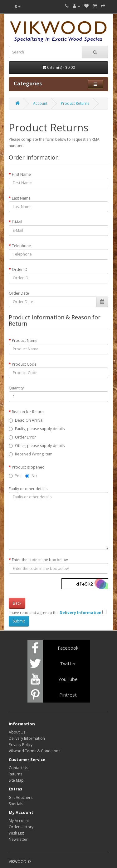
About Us (17, 732)
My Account (19, 821)
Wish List (16, 833)
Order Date (19, 293)
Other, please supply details (40, 446)
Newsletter (18, 839)
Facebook (68, 648)
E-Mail (17, 222)
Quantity (16, 388)
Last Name (21, 198)
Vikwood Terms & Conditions (34, 751)
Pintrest (68, 695)
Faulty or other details (28, 489)
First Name (21, 174)
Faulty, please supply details (40, 429)
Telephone (21, 246)
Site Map (16, 780)
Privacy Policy (21, 745)
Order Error (25, 437)
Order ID (20, 269)
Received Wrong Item (34, 454)
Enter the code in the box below (40, 560)
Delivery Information (27, 738)
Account (40, 103)
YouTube (68, 679)
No (31, 476)
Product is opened (28, 467)
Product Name (25, 340)
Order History (21, 827)
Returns (15, 774)
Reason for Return (28, 412)
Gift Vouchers (21, 797)
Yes (15, 476)
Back (17, 603)
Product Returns (75, 103)
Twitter (68, 663)
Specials (16, 804)
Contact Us (18, 768)
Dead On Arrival (29, 420)
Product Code (24, 364)
